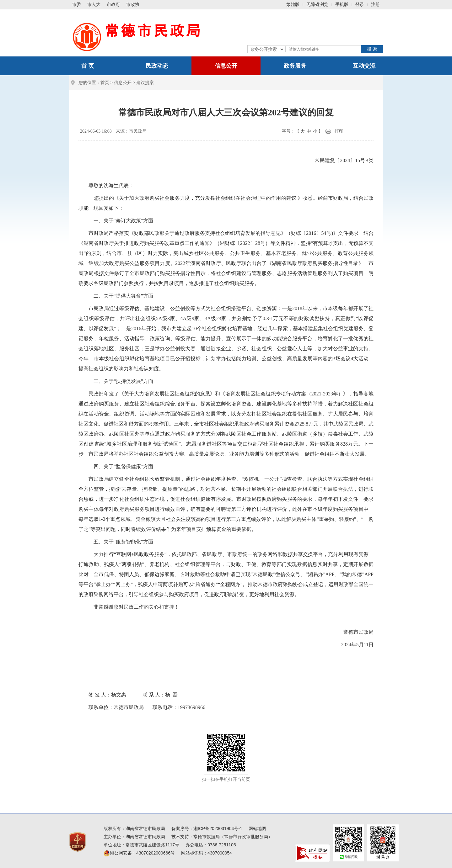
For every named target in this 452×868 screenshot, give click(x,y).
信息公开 (226, 66)
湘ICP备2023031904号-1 (218, 828)
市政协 (133, 5)
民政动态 (157, 66)
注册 (375, 5)
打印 (339, 131)
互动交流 (364, 66)
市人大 (94, 5)
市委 (77, 5)
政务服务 (295, 66)
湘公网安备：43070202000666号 (139, 853)
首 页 (88, 66)
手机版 (342, 5)
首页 (105, 83)
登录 (360, 5)
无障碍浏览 (317, 5)
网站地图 (257, 828)
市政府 (113, 5)
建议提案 (145, 83)
